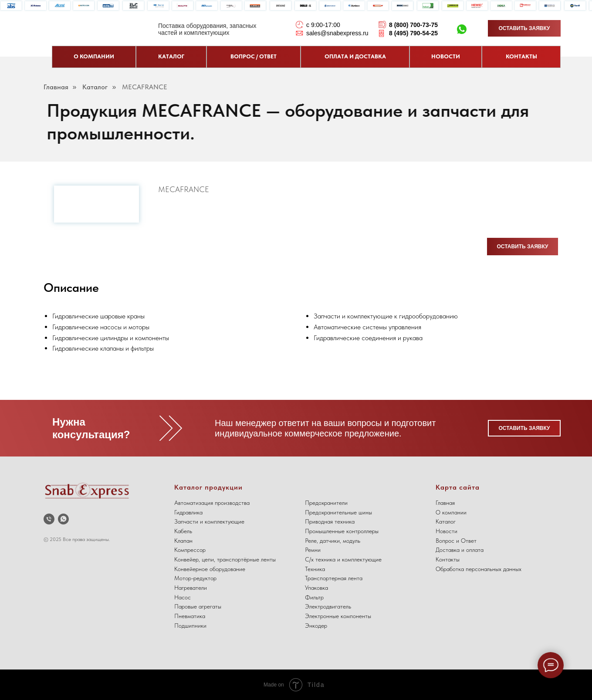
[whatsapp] (63, 519)
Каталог (95, 87)
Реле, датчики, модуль (333, 541)
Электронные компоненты (338, 616)
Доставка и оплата (460, 550)
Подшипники (190, 626)
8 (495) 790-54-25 (413, 33)
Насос (183, 597)
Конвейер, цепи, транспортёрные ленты (225, 559)
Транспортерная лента (334, 578)
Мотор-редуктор (195, 578)
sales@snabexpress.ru (337, 33)
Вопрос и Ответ (456, 541)
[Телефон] (49, 519)
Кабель (183, 531)
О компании (451, 512)
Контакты (448, 559)
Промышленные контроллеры (342, 531)
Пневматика (190, 616)
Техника (315, 569)
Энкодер (316, 626)
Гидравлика (188, 512)
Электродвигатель (328, 606)
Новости (447, 531)
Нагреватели (191, 588)
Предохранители (326, 503)
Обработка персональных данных (479, 569)
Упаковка (316, 588)
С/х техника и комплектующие (343, 559)
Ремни (313, 550)
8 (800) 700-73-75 (413, 25)
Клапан (183, 541)
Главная (56, 87)
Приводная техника (330, 521)
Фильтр (314, 597)
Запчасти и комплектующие (209, 521)
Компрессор (190, 550)
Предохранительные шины (338, 512)
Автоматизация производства (212, 503)
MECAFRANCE (145, 87)
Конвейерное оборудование (210, 569)
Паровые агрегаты (198, 606)
